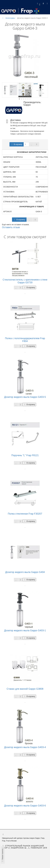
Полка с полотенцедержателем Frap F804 (25, 340)
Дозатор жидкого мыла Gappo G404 (25, 572)
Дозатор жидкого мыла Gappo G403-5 (25, 397)
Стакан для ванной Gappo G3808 (25, 689)
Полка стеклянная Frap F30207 (25, 514)
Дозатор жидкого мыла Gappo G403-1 (25, 630)
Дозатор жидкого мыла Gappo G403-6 (25, 806)
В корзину (17, 144)
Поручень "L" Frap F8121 (25, 455)
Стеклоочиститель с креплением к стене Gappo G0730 (25, 281)
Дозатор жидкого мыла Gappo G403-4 (25, 747)
